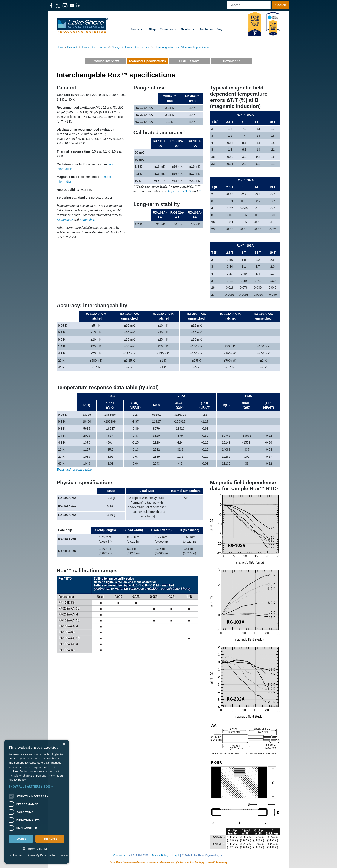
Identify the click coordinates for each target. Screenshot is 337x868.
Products (138, 29)
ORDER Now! (189, 61)
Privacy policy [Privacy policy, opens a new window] (17, 780)
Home (61, 47)
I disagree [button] (50, 839)
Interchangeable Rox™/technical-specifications (183, 47)
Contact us (119, 856)
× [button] (64, 744)
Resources (168, 29)
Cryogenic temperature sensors (131, 47)
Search (281, 5)
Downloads (232, 61)
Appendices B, (178, 191)
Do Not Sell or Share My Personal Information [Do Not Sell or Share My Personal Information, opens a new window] (38, 855)
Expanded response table (74, 470)
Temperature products (95, 47)
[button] (37, 786)
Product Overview (105, 61)
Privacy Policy (160, 856)
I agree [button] (21, 839)
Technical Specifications (147, 61)
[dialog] (37, 802)
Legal (175, 856)
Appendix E (87, 220)
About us (187, 29)
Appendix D (65, 220)
